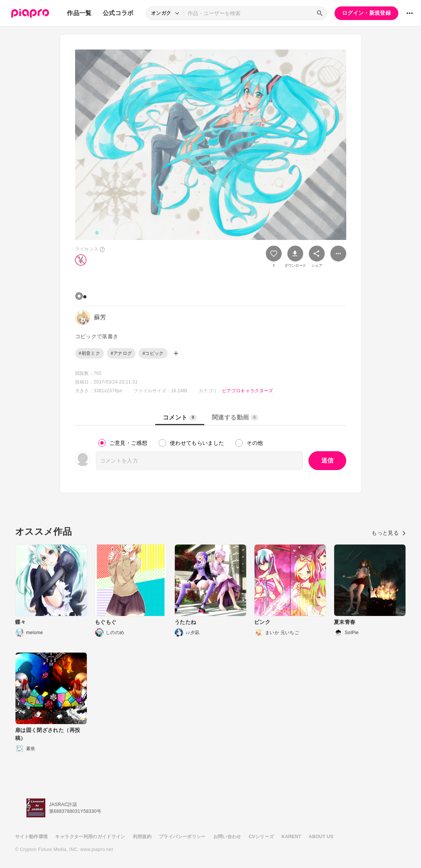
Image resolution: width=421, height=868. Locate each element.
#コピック (153, 353)
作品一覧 (79, 13)
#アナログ (121, 353)
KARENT (291, 837)
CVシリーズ (261, 837)
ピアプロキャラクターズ (248, 391)
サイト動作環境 (31, 837)
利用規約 (142, 837)
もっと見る (389, 533)
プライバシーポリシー (182, 837)
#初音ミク (89, 353)
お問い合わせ (227, 837)
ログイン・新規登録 (366, 13)
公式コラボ (118, 13)
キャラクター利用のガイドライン (90, 837)
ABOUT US (321, 837)
